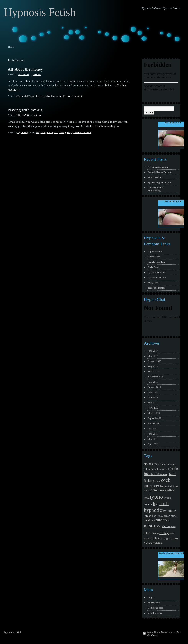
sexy (69, 132)
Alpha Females (155, 252)
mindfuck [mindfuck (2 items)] (149, 520)
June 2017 (153, 351)
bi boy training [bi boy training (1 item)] (170, 464)
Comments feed (156, 608)
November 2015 (156, 377)
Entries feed (154, 603)
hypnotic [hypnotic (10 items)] (153, 510)
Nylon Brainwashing (158, 167)
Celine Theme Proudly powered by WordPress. (164, 633)
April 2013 (153, 408)
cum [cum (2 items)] (157, 486)
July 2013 (153, 392)
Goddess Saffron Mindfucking (156, 189)
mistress (37, 74)
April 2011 (153, 444)
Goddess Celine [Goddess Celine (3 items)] (164, 490)
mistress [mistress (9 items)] (152, 526)
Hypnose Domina (156, 272)
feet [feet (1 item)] (176, 486)
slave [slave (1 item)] (172, 533)
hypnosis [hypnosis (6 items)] (161, 504)
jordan (47, 96)
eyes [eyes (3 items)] (171, 486)
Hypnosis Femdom (157, 277)
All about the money (25, 69)
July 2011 (153, 429)
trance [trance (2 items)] (159, 538)
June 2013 (153, 397)
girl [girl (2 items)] (150, 490)
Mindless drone (155, 177)
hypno (39, 96)
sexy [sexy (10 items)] (164, 532)
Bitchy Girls (154, 257)
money (59, 96)
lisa (53, 96)
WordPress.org (155, 613)
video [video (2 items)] (175, 538)
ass (38, 132)
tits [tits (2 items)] (153, 538)
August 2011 (154, 423)
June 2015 (153, 382)
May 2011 (153, 439)
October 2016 (155, 361)
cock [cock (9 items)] (166, 480)
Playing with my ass (25, 110)
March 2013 (154, 413)
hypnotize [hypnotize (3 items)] (169, 511)
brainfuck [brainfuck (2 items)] (164, 469)
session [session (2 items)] (155, 533)
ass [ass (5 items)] (160, 463)
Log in (151, 597)
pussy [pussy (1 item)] (174, 527)
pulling (62, 132)
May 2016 (153, 366)
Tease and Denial (156, 288)
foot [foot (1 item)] (146, 491)
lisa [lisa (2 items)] (154, 516)
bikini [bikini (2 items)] (147, 469)
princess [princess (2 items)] (166, 526)
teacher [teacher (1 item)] (147, 538)
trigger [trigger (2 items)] (167, 538)
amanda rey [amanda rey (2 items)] (151, 464)
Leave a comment (73, 96)
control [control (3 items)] (149, 486)
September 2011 (156, 418)
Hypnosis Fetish (40, 12)
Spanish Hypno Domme (160, 172)
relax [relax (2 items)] (147, 533)
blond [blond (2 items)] (155, 469)
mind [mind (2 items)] (174, 516)
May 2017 (153, 356)
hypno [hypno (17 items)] (156, 497)
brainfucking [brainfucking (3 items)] (160, 474)
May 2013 (153, 403)
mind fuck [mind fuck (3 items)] (162, 520)
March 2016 (154, 372)
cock (43, 132)
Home (11, 47)
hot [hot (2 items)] (146, 498)
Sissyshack (153, 283)
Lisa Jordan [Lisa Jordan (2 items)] (163, 516)
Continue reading (107, 126)
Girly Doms (154, 267)
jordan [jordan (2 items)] (148, 516)
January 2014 (155, 387)
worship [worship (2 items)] (157, 543)
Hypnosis (22, 96)
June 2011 (153, 434)
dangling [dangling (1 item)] (164, 486)
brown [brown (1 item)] (158, 481)
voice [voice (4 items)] (148, 542)
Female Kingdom (156, 262)
